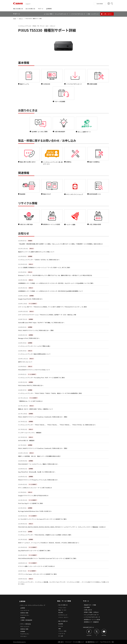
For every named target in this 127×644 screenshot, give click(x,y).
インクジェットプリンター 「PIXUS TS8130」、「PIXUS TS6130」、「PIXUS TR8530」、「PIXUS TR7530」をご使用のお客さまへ (57, 425)
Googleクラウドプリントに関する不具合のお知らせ (33, 496)
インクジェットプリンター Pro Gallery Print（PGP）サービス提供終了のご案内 (41, 378)
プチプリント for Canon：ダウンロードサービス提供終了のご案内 (37, 574)
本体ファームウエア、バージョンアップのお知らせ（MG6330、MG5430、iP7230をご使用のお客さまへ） (49, 543)
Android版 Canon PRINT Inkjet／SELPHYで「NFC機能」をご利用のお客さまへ (41, 323)
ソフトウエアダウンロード (92, 617)
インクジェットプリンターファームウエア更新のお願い (34, 346)
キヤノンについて (25, 627)
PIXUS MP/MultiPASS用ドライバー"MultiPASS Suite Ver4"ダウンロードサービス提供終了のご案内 (47, 558)
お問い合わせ (88, 610)
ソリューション (62, 608)
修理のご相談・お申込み (91, 612)
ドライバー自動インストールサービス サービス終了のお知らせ (36, 566)
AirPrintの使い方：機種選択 (26, 440)
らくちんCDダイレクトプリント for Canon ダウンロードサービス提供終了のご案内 (42, 519)
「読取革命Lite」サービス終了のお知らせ (30, 401)
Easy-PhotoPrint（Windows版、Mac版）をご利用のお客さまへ (37, 472)
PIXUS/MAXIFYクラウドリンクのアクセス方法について (34, 370)
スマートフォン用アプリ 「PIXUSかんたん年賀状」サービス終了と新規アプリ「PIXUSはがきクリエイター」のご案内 (52, 307)
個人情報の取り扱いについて (92, 642)
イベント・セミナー (63, 617)
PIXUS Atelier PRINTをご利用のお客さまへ (31, 385)
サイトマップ (68, 642)
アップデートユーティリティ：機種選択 (30, 433)
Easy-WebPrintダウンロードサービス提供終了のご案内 (34, 551)
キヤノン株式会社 (26, 624)
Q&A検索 (87, 607)
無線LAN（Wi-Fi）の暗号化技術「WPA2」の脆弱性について (36, 409)
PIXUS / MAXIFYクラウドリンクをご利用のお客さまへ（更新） (36, 330)
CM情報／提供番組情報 (26, 620)
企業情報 (23, 608)
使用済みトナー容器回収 (91, 622)
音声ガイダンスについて (25, 362)
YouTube (104, 635)
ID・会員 (61, 636)
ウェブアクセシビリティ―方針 (107, 642)
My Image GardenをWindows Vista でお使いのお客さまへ (35, 511)
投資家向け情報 (24, 613)
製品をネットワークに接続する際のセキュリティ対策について (36, 252)
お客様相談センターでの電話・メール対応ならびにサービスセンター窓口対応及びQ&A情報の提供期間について (51, 291)
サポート (21, 19)
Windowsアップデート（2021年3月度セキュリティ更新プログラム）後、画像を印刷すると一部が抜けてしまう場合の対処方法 (55, 275)
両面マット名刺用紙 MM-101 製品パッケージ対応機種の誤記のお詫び (39, 456)
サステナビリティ (25, 615)
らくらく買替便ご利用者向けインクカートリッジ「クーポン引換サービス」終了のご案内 (44, 267)
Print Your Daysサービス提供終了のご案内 (30, 503)
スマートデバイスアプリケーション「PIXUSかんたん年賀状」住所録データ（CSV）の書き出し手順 (47, 315)
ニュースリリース (25, 610)
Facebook (89, 635)
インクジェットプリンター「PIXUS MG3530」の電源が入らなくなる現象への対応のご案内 (45, 535)
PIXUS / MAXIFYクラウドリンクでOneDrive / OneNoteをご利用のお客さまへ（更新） (43, 417)
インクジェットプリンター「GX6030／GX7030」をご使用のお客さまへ (39, 260)
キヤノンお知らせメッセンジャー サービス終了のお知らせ (35, 488)
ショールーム (62, 634)
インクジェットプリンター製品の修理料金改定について (34, 354)
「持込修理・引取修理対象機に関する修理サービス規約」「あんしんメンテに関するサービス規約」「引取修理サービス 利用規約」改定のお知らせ (60, 244)
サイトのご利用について (79, 642)
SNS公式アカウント (89, 627)
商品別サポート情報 (90, 605)
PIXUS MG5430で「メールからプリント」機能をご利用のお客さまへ (38, 464)
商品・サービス (62, 610)
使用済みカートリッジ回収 (92, 620)
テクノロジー (24, 636)
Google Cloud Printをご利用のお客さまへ (30, 299)
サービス (61, 626)
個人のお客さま (63, 621)
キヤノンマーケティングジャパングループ (33, 605)
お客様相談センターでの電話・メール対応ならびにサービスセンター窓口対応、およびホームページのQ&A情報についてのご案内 (56, 283)
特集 (60, 629)
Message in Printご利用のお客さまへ (29, 338)
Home (15, 19)
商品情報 (61, 624)
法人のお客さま (63, 605)
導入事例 (61, 612)
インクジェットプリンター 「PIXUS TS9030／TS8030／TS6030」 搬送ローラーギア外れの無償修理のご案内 (50, 393)
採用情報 (23, 618)
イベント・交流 (62, 631)
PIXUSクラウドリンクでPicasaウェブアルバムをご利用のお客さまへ (38, 480)
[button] (18, 9)
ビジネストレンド (63, 615)
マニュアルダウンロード (91, 615)
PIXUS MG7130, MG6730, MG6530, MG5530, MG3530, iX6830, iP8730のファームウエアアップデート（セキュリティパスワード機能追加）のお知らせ (62, 527)
